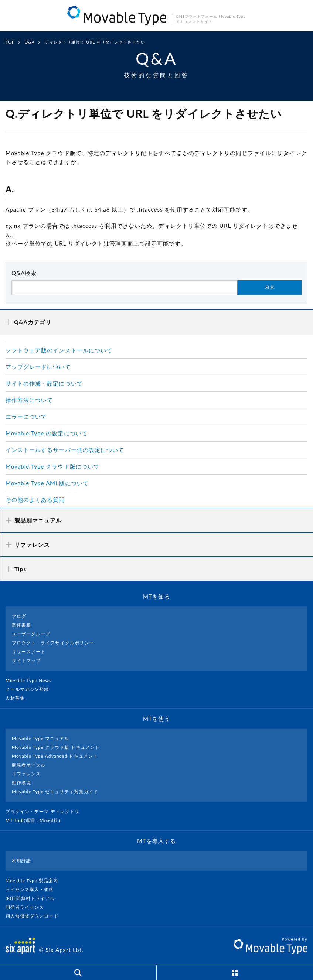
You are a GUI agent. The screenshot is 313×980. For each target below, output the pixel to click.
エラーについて (26, 417)
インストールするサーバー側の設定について (65, 450)
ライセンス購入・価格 (33, 889)
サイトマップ (26, 660)
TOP (10, 42)
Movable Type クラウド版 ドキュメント (56, 747)
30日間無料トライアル (33, 898)
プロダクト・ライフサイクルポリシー (53, 643)
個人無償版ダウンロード (35, 916)
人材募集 (18, 698)
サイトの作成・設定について (44, 383)
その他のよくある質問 (35, 500)
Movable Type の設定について (47, 433)
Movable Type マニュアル (41, 738)
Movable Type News (31, 680)
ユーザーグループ (31, 634)
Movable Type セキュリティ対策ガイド (55, 791)
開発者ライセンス (28, 907)
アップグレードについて (38, 367)
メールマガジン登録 (30, 689)
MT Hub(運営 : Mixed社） (38, 820)
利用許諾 (21, 861)
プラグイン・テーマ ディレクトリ (45, 811)
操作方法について (29, 400)
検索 (270, 288)
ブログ (19, 616)
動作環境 (21, 783)
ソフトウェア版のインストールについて (59, 350)
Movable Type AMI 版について (47, 483)
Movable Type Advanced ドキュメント (55, 756)
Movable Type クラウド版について (52, 466)
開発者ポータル (29, 765)
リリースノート (29, 652)
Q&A (30, 42)
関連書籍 (21, 625)
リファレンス (26, 774)
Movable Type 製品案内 (35, 880)
